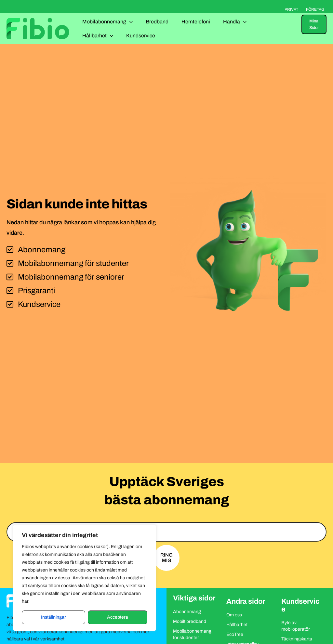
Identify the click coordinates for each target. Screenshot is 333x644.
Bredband (157, 22)
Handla (235, 22)
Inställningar (53, 617)
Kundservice (141, 36)
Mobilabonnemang (107, 22)
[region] (85, 578)
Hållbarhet (98, 36)
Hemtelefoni (196, 22)
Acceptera (118, 617)
